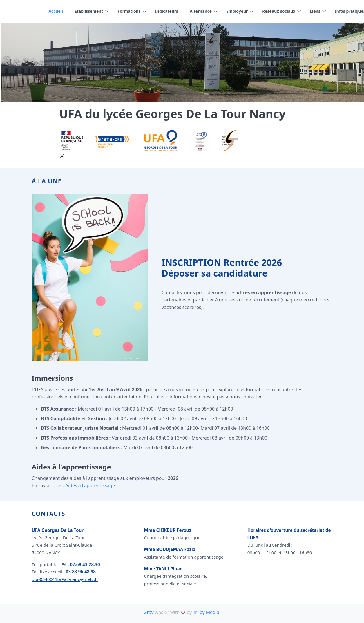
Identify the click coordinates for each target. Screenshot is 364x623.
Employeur (237, 11)
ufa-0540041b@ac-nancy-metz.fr (65, 579)
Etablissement (89, 11)
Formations (129, 11)
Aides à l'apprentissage (90, 485)
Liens (315, 11)
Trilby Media (206, 612)
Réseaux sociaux (279, 11)
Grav (149, 612)
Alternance (201, 11)
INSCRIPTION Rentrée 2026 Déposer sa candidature (222, 268)
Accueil (56, 11)
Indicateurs (167, 11)
